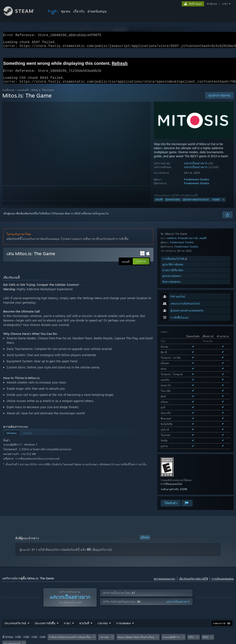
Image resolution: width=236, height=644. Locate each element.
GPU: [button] (206, 597)
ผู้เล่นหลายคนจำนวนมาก (196, 205)
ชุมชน (66, 11)
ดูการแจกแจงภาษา (165, 539)
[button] (18, 597)
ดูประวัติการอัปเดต (173, 398)
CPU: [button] (191, 597)
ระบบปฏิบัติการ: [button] (171, 597)
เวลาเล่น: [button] (104, 597)
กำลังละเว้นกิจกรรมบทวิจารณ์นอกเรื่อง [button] (70, 597)
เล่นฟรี (159, 205)
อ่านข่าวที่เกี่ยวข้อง (173, 404)
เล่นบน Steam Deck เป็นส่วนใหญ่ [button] (136, 597)
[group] (118, 600)
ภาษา (225, 4)
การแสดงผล (123, 583)
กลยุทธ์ (216, 205)
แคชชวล (172, 372)
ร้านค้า (53, 11)
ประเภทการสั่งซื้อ (45, 583)
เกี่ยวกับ (79, 11)
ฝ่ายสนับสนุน (97, 11)
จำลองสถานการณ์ (188, 372)
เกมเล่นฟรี (23, 95)
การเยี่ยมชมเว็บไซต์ (175, 393)
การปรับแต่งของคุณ (223, 539)
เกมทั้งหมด (8, 95)
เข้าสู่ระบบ (212, 4)
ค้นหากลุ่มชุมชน (171, 415)
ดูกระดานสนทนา (172, 410)
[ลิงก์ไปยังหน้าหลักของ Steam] (22, 15)
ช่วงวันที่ (84, 583)
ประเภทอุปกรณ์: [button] (12, 604)
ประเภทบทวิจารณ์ (15, 583)
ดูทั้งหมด (145, 497)
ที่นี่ (89, 510)
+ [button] (223, 205)
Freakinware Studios (197, 185)
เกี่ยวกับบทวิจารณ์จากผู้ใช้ (193, 539)
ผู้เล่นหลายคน (173, 205)
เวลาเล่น (103, 583)
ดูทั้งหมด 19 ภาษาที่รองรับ (175, 313)
